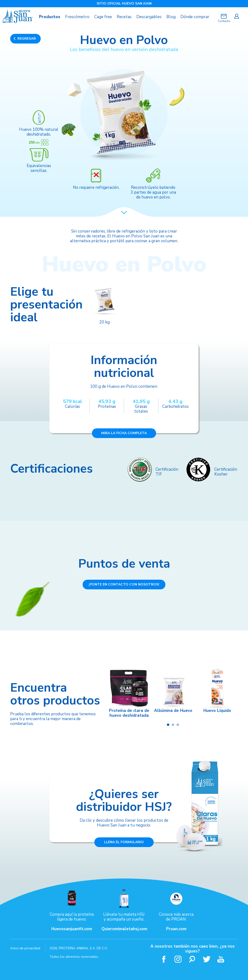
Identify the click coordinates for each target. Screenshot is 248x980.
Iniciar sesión (236, 16)
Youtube (221, 959)
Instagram (178, 959)
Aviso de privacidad (25, 948)
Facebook (164, 959)
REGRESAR (27, 39)
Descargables (149, 17)
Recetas (124, 17)
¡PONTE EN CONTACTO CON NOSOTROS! (124, 584)
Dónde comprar (195, 17)
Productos (50, 17)
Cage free (103, 17)
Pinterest (192, 959)
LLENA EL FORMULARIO (124, 842)
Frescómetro (77, 17)
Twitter (207, 959)
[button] (168, 724)
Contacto (224, 21)
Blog (171, 17)
